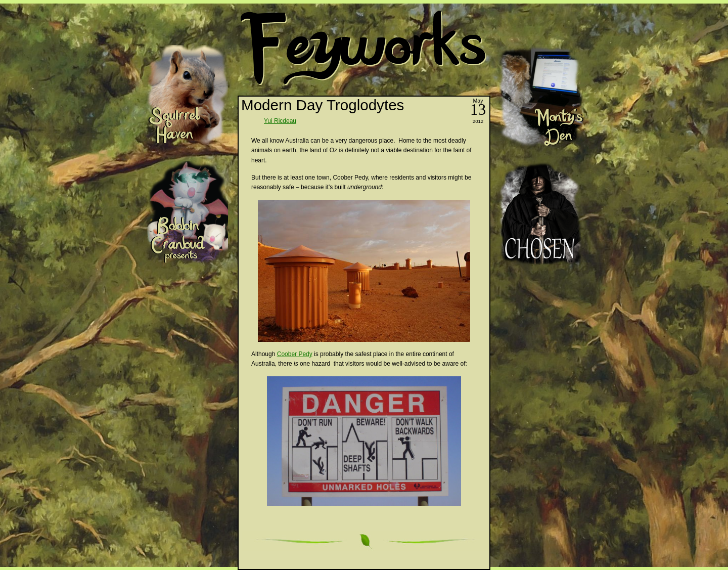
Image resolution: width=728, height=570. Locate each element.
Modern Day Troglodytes (323, 105)
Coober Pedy (295, 354)
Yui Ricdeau (280, 121)
